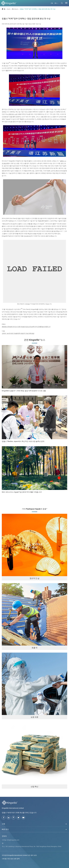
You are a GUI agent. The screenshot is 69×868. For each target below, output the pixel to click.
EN (56, 3)
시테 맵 (4, 859)
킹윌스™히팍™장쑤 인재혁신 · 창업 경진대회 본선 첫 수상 (38, 9)
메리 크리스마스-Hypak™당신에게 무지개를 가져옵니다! (22, 492)
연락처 (4, 836)
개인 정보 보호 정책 (13, 859)
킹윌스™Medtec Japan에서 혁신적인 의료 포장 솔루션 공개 (23, 441)
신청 (3, 824)
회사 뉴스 (15, 9)
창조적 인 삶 (34, 578)
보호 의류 (34, 717)
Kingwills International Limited (13, 808)
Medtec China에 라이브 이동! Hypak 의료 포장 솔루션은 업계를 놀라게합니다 (26, 327)
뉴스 (9, 9)
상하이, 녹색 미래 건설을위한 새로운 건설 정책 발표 (18, 333)
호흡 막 (34, 648)
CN (52, 3)
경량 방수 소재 (13, 114)
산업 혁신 (34, 787)
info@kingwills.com (13, 840)
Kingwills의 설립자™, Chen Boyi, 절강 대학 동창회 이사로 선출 (24, 391)
